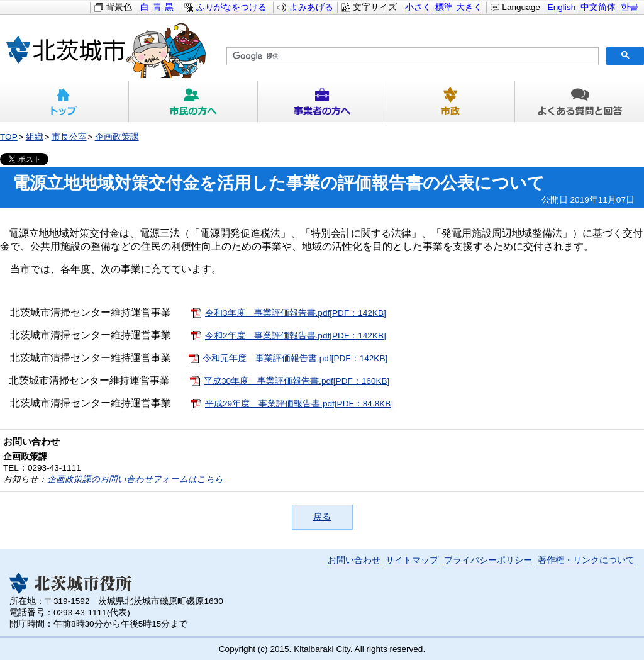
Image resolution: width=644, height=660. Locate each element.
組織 (35, 137)
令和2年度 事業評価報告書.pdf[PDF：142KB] (296, 336)
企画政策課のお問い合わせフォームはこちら (135, 479)
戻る (322, 517)
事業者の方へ (322, 101)
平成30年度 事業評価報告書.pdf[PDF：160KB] (297, 381)
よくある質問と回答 (580, 101)
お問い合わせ (354, 560)
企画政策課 (117, 137)
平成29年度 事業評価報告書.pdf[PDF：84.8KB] (299, 404)
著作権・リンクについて (586, 560)
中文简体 (598, 7)
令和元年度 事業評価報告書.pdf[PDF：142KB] (295, 358)
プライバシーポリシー (488, 560)
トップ (64, 101)
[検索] (411, 57)
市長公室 (69, 137)
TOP (9, 137)
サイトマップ (412, 560)
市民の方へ (193, 101)
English (562, 7)
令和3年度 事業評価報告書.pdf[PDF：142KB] (296, 313)
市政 (451, 101)
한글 (630, 7)
